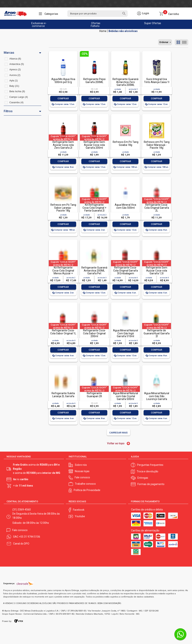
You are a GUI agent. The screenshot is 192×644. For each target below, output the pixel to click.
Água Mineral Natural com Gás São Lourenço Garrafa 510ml (157, 398)
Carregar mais (118, 433)
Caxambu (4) (16, 102)
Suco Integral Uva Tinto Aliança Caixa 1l (157, 80)
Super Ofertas (153, 23)
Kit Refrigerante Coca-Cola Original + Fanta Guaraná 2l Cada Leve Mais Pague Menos (94, 211)
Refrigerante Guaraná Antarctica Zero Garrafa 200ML (125, 82)
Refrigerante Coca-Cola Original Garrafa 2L (157, 208)
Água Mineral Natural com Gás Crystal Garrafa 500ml (126, 396)
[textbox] (98, 14)
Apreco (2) (15, 69)
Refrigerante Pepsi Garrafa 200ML (94, 80)
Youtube (80, 516)
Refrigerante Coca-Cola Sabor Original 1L (63, 332)
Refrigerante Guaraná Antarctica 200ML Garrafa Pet (94, 270)
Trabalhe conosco (85, 484)
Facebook (79, 510)
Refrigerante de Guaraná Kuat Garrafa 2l (157, 333)
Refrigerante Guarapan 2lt (94, 395)
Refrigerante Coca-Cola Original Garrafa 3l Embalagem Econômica (126, 272)
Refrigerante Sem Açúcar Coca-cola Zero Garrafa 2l (63, 145)
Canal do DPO (21, 544)
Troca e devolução (147, 471)
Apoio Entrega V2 (103, 31)
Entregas (143, 478)
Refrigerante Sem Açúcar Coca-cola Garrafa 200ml (94, 145)
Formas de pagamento (151, 484)
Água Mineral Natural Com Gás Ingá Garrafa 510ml (126, 333)
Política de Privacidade (87, 490)
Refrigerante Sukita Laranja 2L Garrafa (63, 395)
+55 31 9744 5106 (30, 537)
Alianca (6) (15, 59)
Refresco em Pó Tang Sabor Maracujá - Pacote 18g (157, 145)
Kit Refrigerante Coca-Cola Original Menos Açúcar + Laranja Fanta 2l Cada (63, 272)
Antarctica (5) (17, 64)
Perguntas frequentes (150, 465)
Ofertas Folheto (96, 25)
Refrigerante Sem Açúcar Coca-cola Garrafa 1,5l (157, 270)
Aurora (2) (15, 75)
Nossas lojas (82, 471)
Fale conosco (82, 477)
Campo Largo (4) (19, 97)
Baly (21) (14, 86)
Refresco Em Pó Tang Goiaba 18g (126, 143)
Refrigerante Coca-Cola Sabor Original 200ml (94, 333)
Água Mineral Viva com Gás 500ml (125, 206)
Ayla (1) (14, 80)
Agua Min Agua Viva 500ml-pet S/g (63, 80)
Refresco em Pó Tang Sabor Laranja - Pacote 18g (63, 208)
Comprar (63, 99)
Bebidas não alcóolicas (123, 31)
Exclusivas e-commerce (39, 25)
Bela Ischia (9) (17, 91)
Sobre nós (81, 465)
